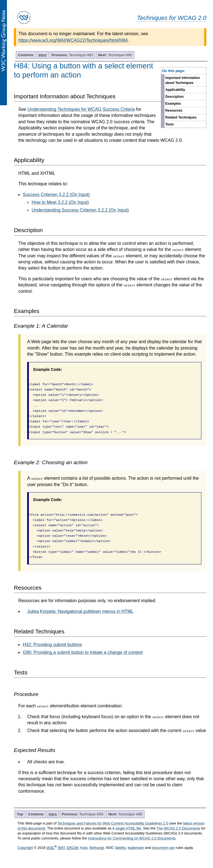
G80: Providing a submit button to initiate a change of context (83, 652)
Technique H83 (72, 55)
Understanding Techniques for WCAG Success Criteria (81, 109)
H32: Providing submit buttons (52, 645)
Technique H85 (115, 55)
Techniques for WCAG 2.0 (172, 18)
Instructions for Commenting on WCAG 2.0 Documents (132, 838)
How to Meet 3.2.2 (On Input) (60, 202)
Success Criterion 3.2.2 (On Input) (56, 195)
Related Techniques (181, 117)
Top (20, 814)
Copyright (25, 848)
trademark (136, 848)
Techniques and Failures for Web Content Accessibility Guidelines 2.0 (113, 823)
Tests (169, 124)
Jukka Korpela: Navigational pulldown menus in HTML (80, 611)
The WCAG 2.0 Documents (178, 828)
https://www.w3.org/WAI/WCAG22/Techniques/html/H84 (73, 40)
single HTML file (128, 828)
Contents (26, 55)
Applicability (175, 90)
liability (120, 848)
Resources (174, 111)
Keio (84, 848)
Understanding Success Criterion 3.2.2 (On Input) (80, 210)
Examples (173, 104)
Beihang (96, 848)
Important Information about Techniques (183, 80)
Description (174, 97)
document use (163, 848)
